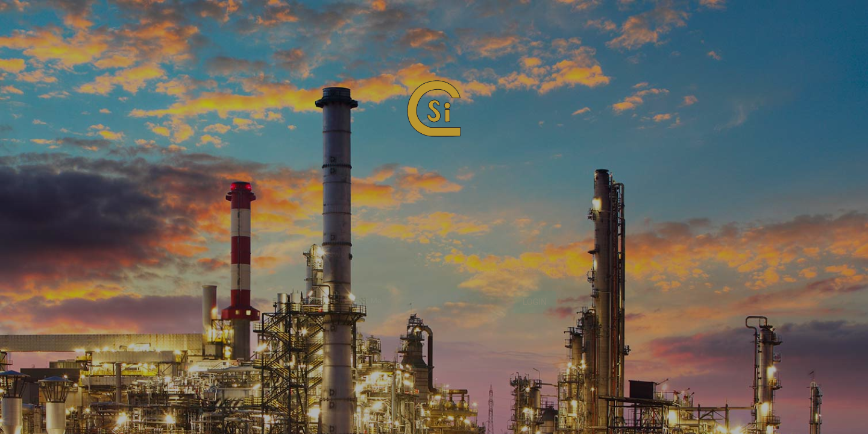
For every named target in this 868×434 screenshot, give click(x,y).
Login (535, 307)
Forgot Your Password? (518, 276)
